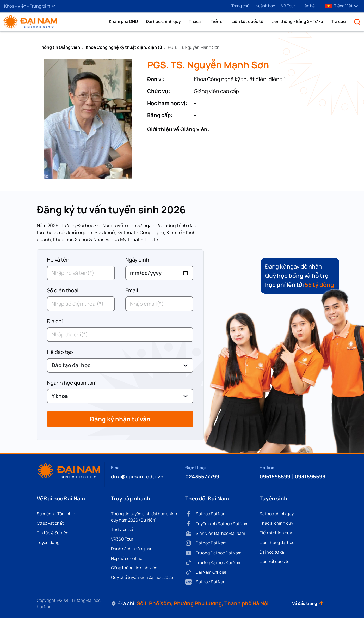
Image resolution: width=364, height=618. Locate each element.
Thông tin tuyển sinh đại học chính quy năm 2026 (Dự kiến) (144, 517)
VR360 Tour (122, 539)
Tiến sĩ (217, 21)
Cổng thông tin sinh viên (134, 568)
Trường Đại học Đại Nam (213, 553)
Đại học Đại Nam (206, 514)
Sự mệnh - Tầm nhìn (56, 514)
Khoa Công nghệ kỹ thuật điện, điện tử (124, 47)
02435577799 (202, 477)
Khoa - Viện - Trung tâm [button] (30, 6)
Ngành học (265, 6)
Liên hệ (308, 6)
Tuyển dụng (48, 542)
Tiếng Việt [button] (341, 6)
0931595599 (310, 477)
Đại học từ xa (272, 552)
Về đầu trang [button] (308, 603)
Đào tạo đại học (71, 365)
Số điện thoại (63, 290)
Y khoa (60, 396)
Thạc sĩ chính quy (276, 523)
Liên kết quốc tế (248, 21)
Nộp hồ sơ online (127, 558)
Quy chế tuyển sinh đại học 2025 (142, 577)
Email (132, 290)
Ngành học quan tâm (72, 383)
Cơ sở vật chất (50, 523)
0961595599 (275, 477)
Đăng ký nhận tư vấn (120, 419)
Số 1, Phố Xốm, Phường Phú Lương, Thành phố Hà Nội (203, 603)
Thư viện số (122, 529)
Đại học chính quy (163, 21)
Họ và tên (58, 260)
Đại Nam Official (206, 572)
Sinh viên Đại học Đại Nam (215, 533)
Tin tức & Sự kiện (53, 533)
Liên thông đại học (277, 542)
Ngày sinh (137, 260)
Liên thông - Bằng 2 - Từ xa (297, 21)
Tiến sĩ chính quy (276, 533)
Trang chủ (240, 6)
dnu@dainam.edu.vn (137, 477)
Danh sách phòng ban (132, 549)
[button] (123, 21)
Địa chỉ (55, 321)
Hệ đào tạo (60, 352)
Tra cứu (338, 21)
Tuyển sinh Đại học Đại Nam (217, 523)
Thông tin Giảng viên (59, 47)
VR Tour (288, 6)
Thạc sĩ (196, 21)
